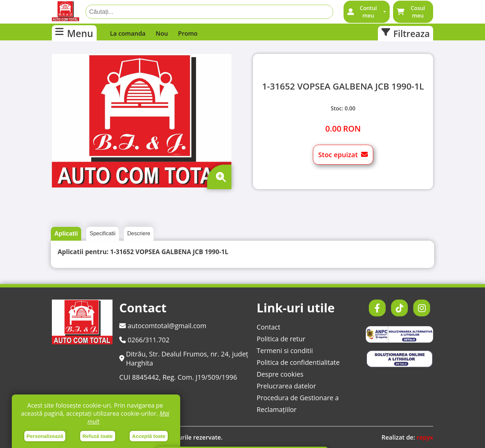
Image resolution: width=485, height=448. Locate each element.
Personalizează (45, 436)
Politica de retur (280, 339)
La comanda (128, 33)
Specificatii (102, 233)
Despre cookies (279, 374)
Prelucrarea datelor (286, 386)
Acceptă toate (149, 436)
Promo (188, 33)
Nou (162, 33)
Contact (267, 327)
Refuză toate (98, 436)
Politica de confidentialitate (298, 362)
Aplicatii (66, 234)
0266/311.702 (145, 340)
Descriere (139, 233)
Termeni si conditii (284, 351)
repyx (425, 437)
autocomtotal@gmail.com (164, 326)
